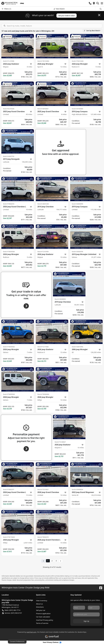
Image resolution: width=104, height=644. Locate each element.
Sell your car (41, 610)
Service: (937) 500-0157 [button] (12, 613)
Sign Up (86, 621)
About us (39, 604)
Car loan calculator (43, 617)
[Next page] (61, 561)
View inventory (42, 601)
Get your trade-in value (67, 16)
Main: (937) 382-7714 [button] (11, 610)
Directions (40, 607)
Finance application (43, 613)
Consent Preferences (17, 641)
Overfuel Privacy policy (45, 620)
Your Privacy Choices (52, 642)
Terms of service (42, 623)
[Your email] (86, 614)
